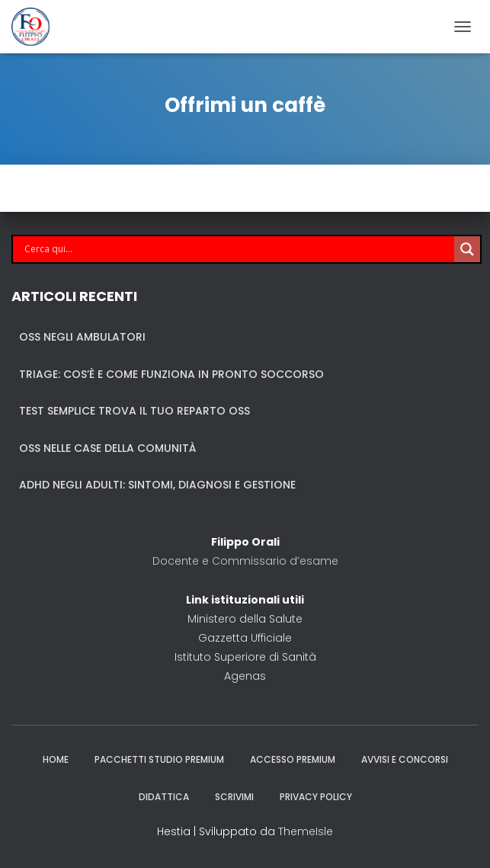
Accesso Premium (293, 759)
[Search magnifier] (467, 249)
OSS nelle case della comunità (107, 448)
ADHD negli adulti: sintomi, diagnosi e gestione (157, 485)
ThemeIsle (306, 831)
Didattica (164, 797)
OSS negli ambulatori (82, 337)
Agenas (245, 676)
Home (56, 759)
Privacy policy (316, 797)
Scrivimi (234, 797)
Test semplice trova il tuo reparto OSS (135, 411)
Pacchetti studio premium (159, 759)
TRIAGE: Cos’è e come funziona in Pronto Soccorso (171, 374)
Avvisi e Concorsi (405, 759)
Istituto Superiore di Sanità (245, 657)
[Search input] (237, 249)
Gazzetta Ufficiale (245, 638)
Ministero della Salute (245, 619)
